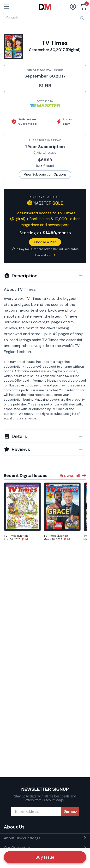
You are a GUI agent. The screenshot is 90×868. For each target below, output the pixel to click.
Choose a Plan (45, 242)
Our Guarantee (17, 848)
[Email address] (36, 811)
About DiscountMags (22, 838)
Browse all (73, 476)
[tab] (45, 275)
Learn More (45, 255)
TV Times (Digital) (16, 536)
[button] (45, 276)
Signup (70, 811)
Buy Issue (45, 857)
